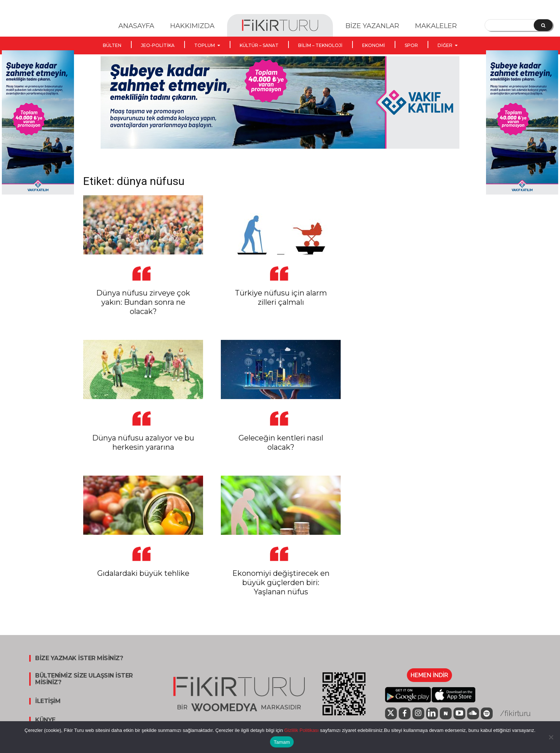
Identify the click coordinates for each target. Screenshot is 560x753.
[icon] (391, 714)
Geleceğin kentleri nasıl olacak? (281, 443)
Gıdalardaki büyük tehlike (143, 573)
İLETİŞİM (48, 701)
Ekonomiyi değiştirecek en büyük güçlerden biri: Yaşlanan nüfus (281, 583)
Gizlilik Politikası (301, 730)
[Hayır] (551, 737)
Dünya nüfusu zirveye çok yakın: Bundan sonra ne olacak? (143, 302)
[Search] (543, 25)
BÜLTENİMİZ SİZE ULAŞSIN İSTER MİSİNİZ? (84, 679)
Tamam (282, 742)
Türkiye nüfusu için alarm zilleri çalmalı (281, 298)
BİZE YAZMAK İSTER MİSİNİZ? (79, 658)
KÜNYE (45, 720)
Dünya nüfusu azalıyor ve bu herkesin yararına (143, 443)
